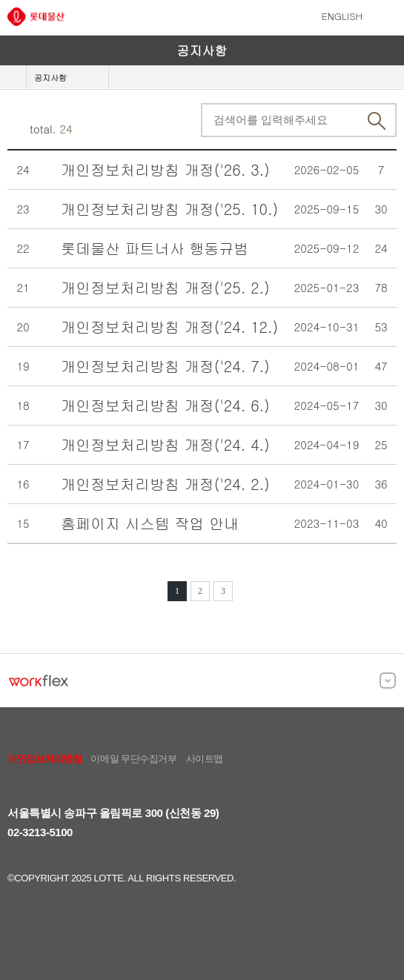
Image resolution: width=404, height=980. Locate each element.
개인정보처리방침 (44, 759)
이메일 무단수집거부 (133, 759)
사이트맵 (205, 759)
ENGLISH (342, 16)
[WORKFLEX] (39, 681)
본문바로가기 (0, 0)
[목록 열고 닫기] (388, 681)
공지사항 (50, 77)
